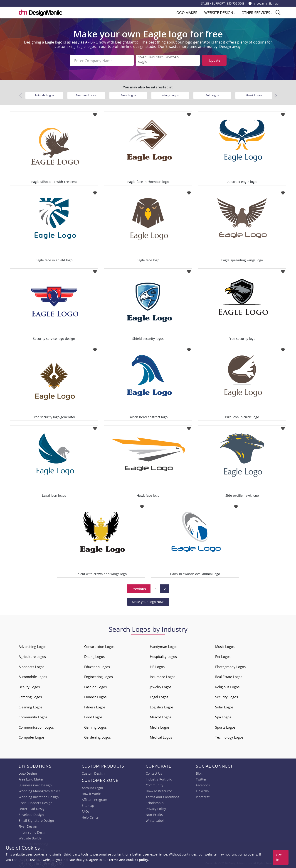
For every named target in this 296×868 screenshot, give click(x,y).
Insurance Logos (163, 676)
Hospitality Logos (163, 656)
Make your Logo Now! (148, 601)
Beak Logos (128, 95)
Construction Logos (99, 646)
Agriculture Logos (32, 656)
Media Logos (160, 727)
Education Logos (97, 666)
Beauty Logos (29, 686)
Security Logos (227, 696)
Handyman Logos (164, 646)
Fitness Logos (95, 707)
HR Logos (157, 666)
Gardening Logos (97, 737)
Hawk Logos (254, 95)
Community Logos (33, 717)
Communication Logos (36, 727)
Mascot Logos (160, 717)
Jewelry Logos (161, 686)
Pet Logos (212, 95)
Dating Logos (94, 656)
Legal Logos (159, 696)
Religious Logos (227, 686)
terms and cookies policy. (129, 860)
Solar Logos (224, 707)
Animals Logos (44, 95)
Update (215, 60)
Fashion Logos (95, 686)
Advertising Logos (32, 646)
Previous (139, 588)
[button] (276, 95)
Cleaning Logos (30, 707)
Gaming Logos (95, 727)
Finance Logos (95, 696)
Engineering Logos (99, 676)
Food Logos (93, 717)
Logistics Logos (162, 707)
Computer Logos (32, 737)
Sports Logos (225, 727)
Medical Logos (161, 737)
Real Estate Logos (229, 676)
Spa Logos (223, 717)
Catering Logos (30, 696)
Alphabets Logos (31, 666)
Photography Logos (230, 666)
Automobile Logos (33, 676)
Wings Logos (170, 95)
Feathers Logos (86, 95)
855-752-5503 (236, 3)
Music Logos (225, 646)
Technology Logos (229, 737)
